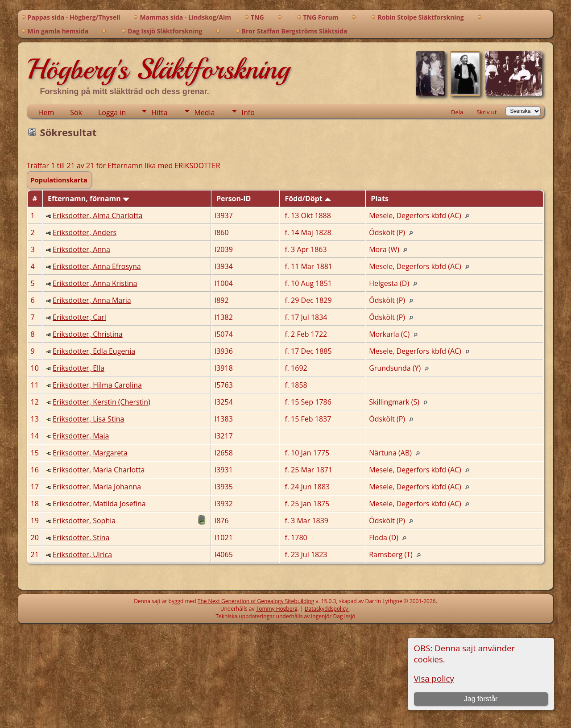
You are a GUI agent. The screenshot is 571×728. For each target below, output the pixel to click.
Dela (457, 112)
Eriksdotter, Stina (81, 538)
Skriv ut (486, 112)
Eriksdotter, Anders (85, 232)
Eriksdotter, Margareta (90, 453)
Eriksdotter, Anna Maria (92, 300)
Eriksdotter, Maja (81, 436)
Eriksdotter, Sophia (84, 521)
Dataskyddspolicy (327, 609)
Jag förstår (481, 699)
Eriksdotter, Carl (79, 317)
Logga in (112, 112)
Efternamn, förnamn (89, 199)
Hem (46, 112)
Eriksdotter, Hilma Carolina (97, 385)
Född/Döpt (308, 199)
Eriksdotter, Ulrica (82, 554)
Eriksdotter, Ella (79, 368)
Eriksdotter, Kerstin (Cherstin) (101, 402)
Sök (76, 112)
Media (204, 112)
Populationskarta (59, 180)
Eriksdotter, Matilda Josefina (99, 504)
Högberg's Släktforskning (158, 69)
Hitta (159, 112)
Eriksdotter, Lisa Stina (88, 419)
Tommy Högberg (277, 609)
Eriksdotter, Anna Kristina (95, 283)
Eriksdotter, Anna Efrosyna (97, 266)
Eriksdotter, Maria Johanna (97, 487)
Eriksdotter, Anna (81, 249)
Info (248, 112)
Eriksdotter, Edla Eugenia (94, 351)
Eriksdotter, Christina (88, 334)
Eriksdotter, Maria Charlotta (99, 470)
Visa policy (434, 678)
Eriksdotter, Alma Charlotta (97, 215)
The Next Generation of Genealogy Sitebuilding (256, 601)
